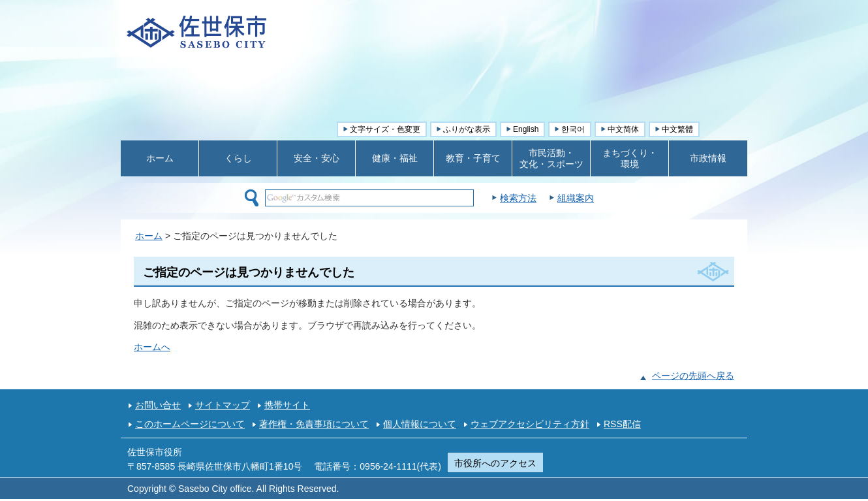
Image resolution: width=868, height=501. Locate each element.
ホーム (160, 158)
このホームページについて (190, 424)
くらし (238, 158)
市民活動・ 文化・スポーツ (551, 158)
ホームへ (152, 347)
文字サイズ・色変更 (385, 129)
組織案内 (608, 198)
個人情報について (420, 424)
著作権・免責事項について (314, 424)
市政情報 (708, 158)
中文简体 (623, 129)
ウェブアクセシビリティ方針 (530, 424)
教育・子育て (473, 158)
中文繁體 (677, 129)
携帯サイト (287, 405)
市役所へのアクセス (495, 463)
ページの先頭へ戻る (693, 376)
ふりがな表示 (467, 129)
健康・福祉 (395, 158)
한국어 (573, 129)
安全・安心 (317, 158)
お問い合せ (158, 405)
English (526, 129)
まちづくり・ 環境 (630, 158)
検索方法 (551, 198)
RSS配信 (622, 424)
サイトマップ (223, 405)
